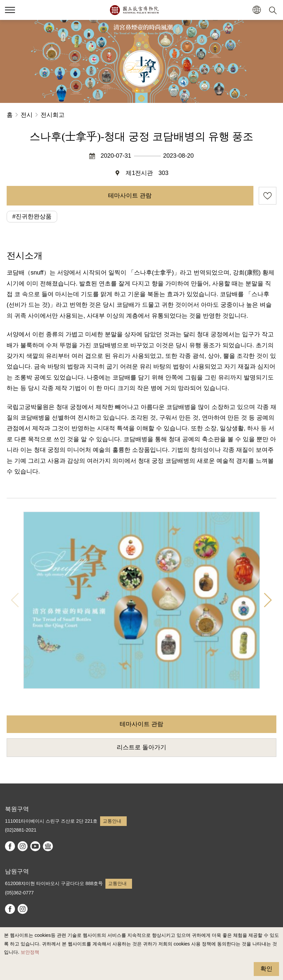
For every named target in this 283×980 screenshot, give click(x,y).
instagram (23, 846)
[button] (257, 10)
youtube (35, 846)
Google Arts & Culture (48, 846)
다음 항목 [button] (268, 600)
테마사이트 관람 (130, 196)
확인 (266, 969)
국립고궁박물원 (134, 10)
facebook (10, 846)
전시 (27, 115)
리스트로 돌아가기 (141, 747)
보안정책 (30, 952)
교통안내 (112, 821)
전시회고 (53, 115)
